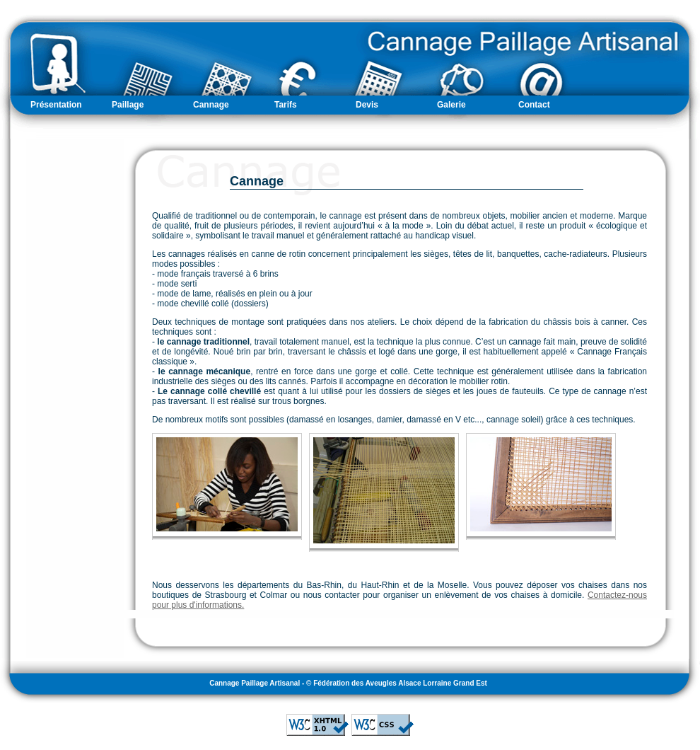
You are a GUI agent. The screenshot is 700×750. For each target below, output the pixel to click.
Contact (534, 105)
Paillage (128, 105)
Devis (367, 105)
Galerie (451, 105)
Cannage (211, 105)
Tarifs (286, 105)
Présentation (56, 105)
